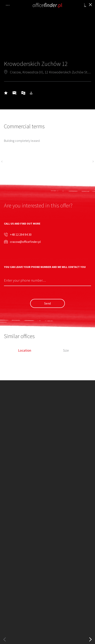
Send (47, 303)
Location (25, 351)
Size (66, 351)
